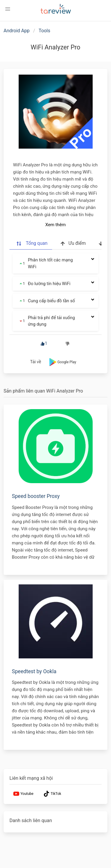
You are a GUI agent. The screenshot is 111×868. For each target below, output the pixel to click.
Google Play (62, 362)
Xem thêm (55, 225)
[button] (8, 9)
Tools (45, 31)
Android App (17, 31)
